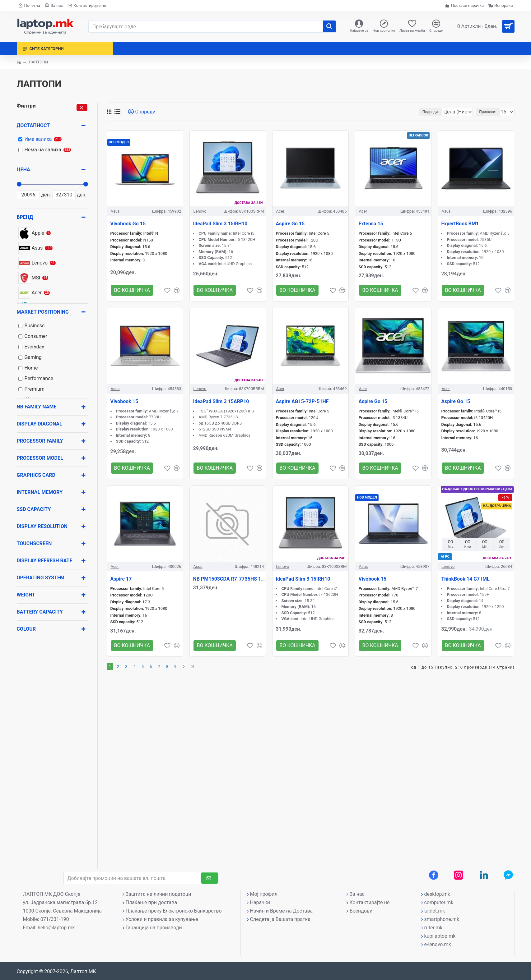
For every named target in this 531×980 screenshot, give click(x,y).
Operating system (41, 578)
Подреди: (417, 112)
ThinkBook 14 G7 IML (465, 579)
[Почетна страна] (29, 5)
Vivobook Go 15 (128, 224)
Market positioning (43, 312)
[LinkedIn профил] (484, 875)
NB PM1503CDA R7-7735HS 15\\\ (229, 579)
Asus (115, 211)
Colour (26, 629)
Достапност (33, 125)
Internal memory (40, 492)
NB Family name (37, 407)
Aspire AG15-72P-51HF (302, 401)
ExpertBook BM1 (460, 224)
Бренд (25, 217)
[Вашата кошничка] (484, 26)
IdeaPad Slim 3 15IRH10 (220, 224)
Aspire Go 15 (290, 224)
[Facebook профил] (434, 875)
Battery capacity (40, 612)
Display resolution (42, 526)
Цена (23, 170)
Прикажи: (489, 112)
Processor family (40, 441)
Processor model (40, 458)
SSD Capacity (34, 509)
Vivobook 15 (124, 401)
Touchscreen (34, 543)
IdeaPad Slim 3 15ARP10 (221, 401)
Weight (26, 595)
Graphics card (36, 475)
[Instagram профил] (459, 875)
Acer (280, 211)
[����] (329, 26)
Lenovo (200, 211)
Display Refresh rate (45, 561)
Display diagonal (40, 424)
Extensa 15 (371, 224)
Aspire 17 (121, 579)
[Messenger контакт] (508, 875)
